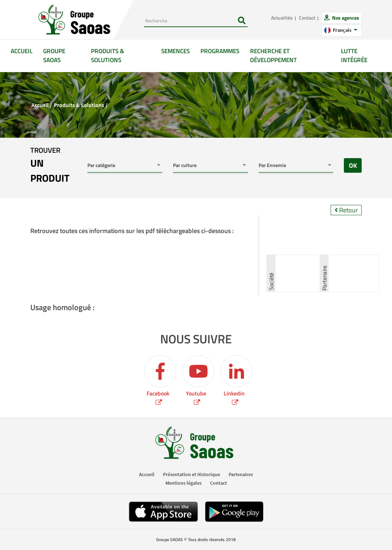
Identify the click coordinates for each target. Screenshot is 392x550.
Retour (346, 210)
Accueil (24, 51)
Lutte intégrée (354, 56)
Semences (175, 51)
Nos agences (345, 18)
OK (353, 165)
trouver (54, 165)
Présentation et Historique (192, 474)
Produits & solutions (108, 56)
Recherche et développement (273, 56)
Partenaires (241, 474)
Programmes (220, 51)
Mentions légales (184, 483)
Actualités (282, 18)
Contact (307, 18)
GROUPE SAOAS (54, 56)
